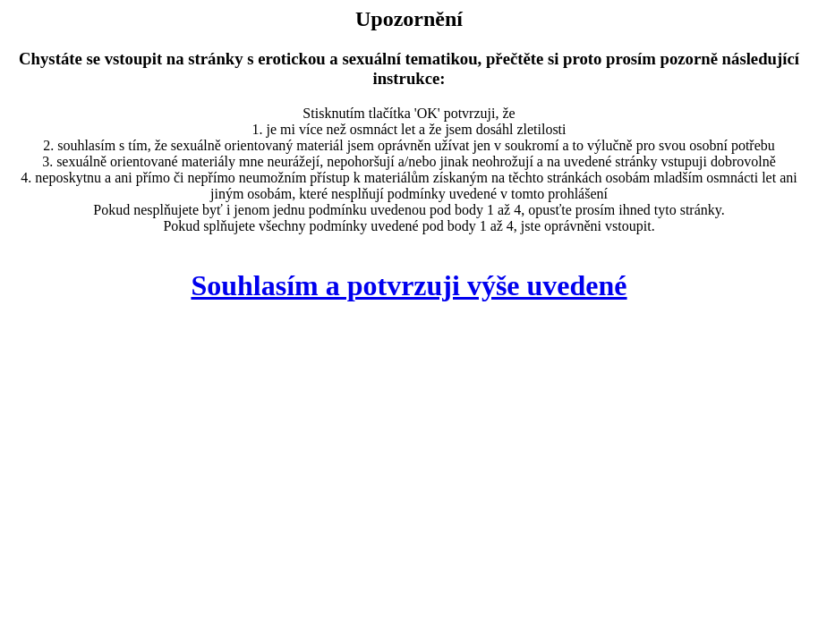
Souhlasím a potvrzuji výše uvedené (409, 285)
